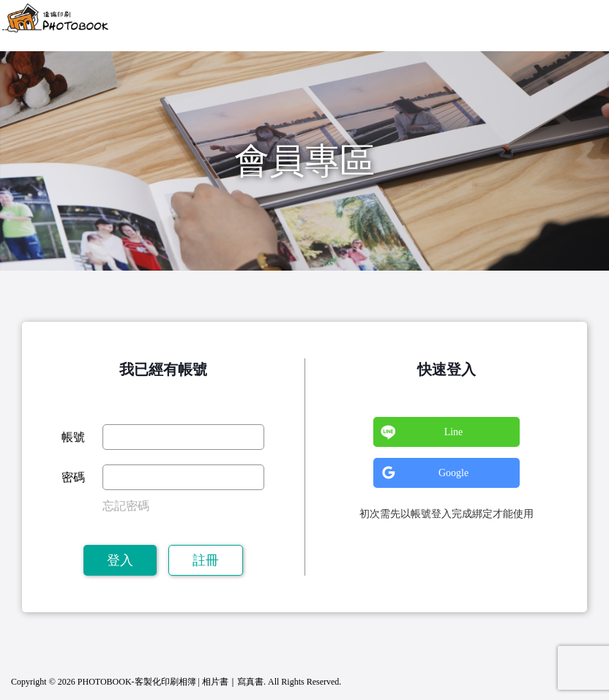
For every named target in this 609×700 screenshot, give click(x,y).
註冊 (206, 560)
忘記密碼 (126, 506)
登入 (120, 560)
